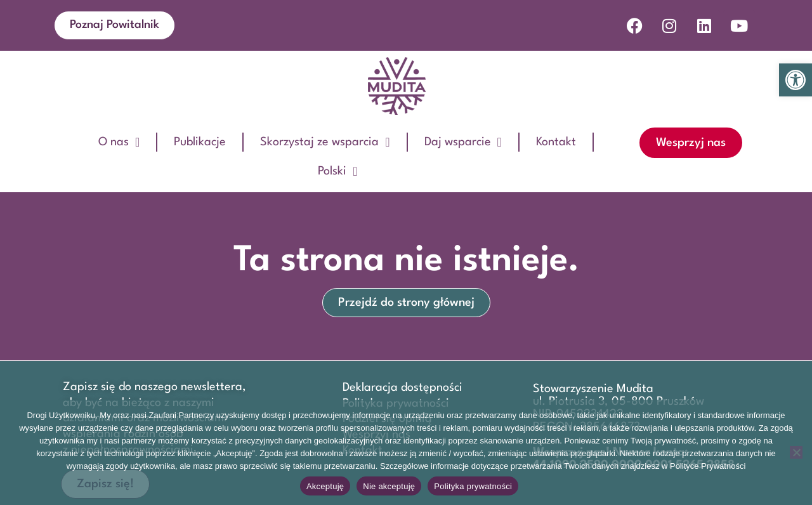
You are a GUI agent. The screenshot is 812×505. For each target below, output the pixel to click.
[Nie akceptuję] (796, 452)
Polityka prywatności (473, 486)
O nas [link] (119, 142)
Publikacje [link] (200, 142)
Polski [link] (337, 171)
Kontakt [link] (556, 142)
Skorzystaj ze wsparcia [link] (325, 142)
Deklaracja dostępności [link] (403, 388)
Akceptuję (325, 486)
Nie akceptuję (389, 486)
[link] (796, 80)
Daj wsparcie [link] (463, 142)
